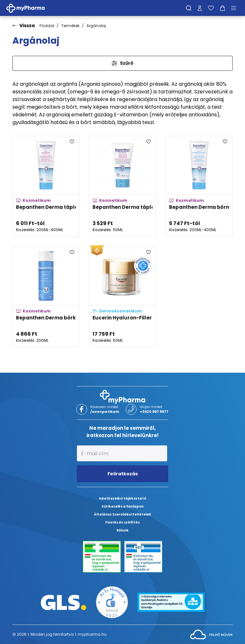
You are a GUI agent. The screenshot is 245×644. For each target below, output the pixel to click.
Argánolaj (96, 26)
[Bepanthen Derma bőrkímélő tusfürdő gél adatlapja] (46, 297)
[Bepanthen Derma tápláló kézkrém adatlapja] (122, 186)
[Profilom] (200, 8)
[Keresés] (189, 8)
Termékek (70, 26)
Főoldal (47, 26)
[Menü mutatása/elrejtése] (236, 8)
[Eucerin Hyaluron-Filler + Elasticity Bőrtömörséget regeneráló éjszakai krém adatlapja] (122, 297)
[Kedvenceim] (211, 8)
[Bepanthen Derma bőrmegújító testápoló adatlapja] (199, 186)
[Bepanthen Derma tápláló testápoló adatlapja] (46, 186)
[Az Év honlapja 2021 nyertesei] (112, 602)
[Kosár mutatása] (223, 8)
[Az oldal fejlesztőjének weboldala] (211, 634)
